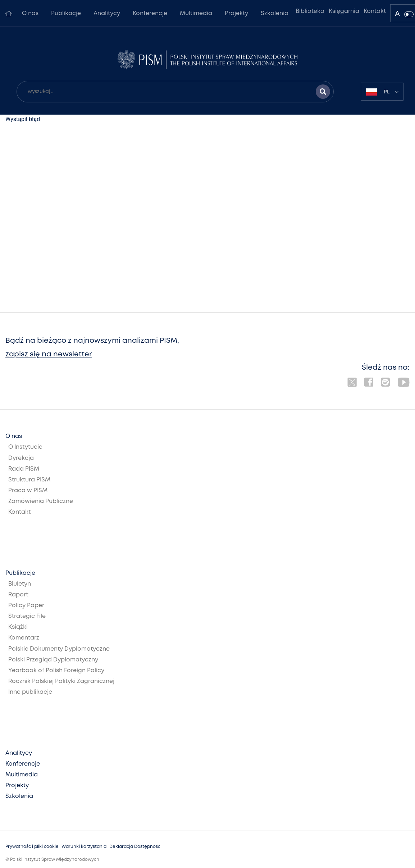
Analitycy (107, 13)
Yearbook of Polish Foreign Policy (56, 671)
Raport (18, 595)
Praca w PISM (28, 491)
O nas (30, 13)
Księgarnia (344, 11)
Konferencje (150, 13)
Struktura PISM (29, 480)
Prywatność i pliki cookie (32, 847)
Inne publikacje (30, 692)
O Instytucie (25, 447)
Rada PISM (24, 469)
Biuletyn (20, 584)
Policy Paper (26, 606)
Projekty (236, 13)
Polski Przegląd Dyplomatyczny (53, 660)
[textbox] (382, 92)
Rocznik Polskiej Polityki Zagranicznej (61, 681)
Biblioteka (310, 11)
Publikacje (66, 13)
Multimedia (196, 13)
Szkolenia (275, 13)
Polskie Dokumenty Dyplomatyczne (59, 649)
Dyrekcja (21, 458)
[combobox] (382, 92)
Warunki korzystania (84, 847)
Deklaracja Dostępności (135, 847)
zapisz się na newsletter (49, 354)
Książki (18, 627)
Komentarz (24, 638)
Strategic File (27, 616)
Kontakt (375, 11)
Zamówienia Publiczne (41, 501)
